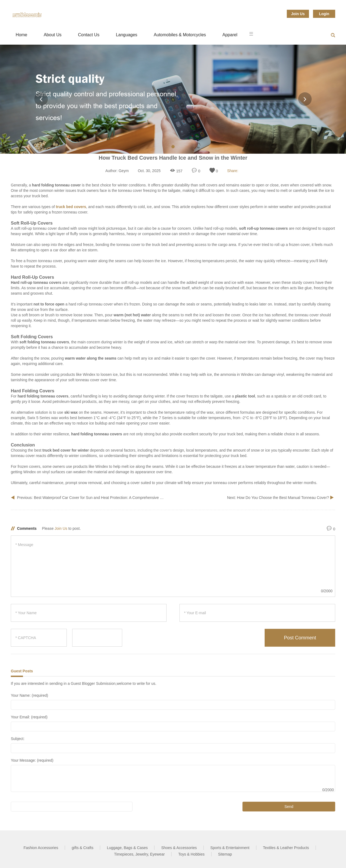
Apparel (230, 35)
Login (324, 14)
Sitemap (225, 854)
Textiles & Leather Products (286, 848)
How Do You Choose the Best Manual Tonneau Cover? (283, 498)
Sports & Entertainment (230, 848)
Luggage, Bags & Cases (127, 848)
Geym (124, 171)
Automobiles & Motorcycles (180, 35)
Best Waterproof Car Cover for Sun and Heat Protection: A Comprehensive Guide (102, 498)
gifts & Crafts (82, 848)
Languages (127, 35)
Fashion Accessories (41, 848)
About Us (53, 35)
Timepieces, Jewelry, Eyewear (139, 854)
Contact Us (89, 35)
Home (21, 35)
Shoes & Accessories (179, 848)
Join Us (298, 14)
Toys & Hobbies (191, 854)
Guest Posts (22, 671)
